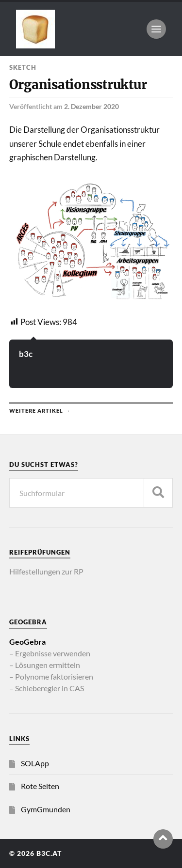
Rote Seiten (40, 786)
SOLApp (35, 763)
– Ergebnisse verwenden (50, 653)
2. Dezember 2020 (91, 106)
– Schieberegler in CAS (47, 688)
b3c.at (49, 853)
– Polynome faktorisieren (51, 676)
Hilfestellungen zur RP (46, 571)
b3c (26, 354)
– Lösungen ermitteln (45, 665)
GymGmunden (46, 809)
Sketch (23, 67)
